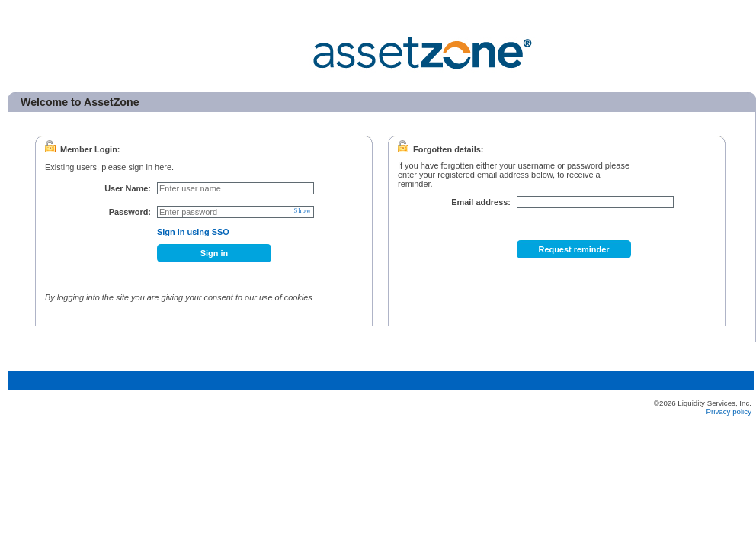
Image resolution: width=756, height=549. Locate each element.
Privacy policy (729, 411)
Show (303, 211)
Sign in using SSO (193, 232)
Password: (130, 212)
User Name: (128, 188)
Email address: (481, 202)
